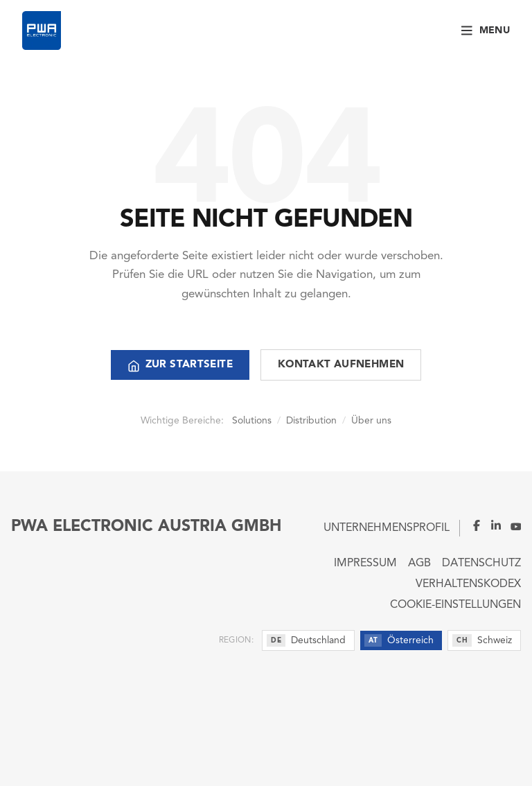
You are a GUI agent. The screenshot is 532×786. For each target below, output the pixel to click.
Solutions (252, 421)
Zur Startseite (180, 366)
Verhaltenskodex (468, 584)
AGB (419, 564)
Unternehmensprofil (387, 528)
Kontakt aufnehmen (341, 365)
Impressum (365, 564)
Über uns (371, 421)
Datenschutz (481, 564)
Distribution (311, 421)
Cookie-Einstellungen (455, 605)
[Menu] (486, 31)
